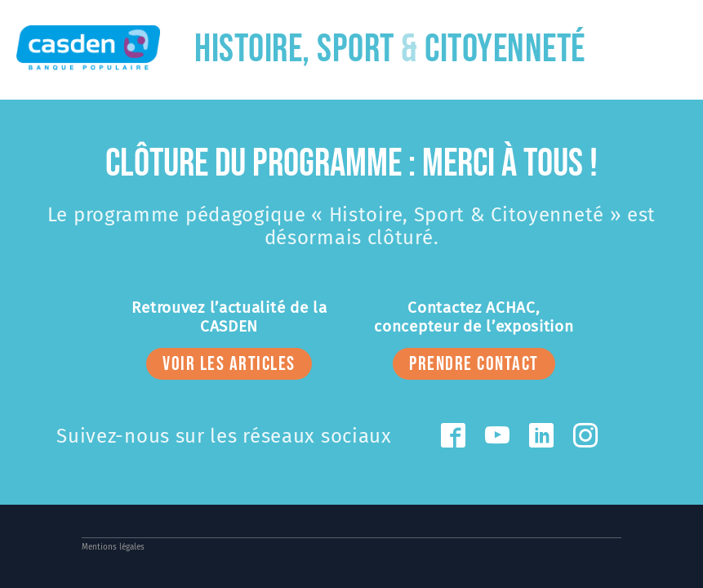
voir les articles (229, 364)
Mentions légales (113, 547)
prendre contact (474, 364)
